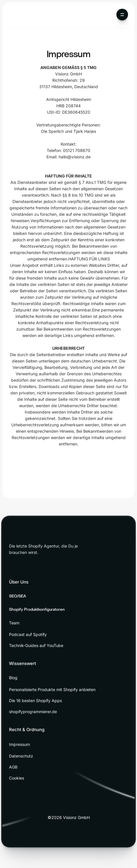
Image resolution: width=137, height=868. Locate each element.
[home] (24, 15)
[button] (122, 15)
